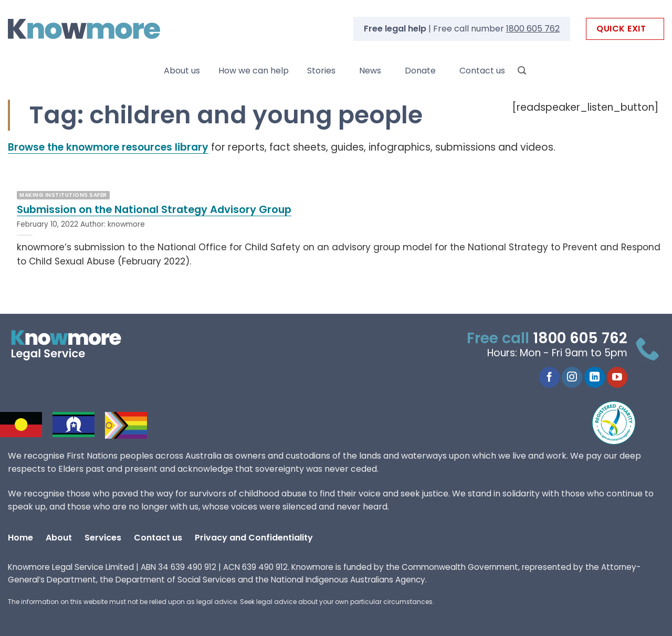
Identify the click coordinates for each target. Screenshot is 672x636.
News (370, 71)
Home (20, 538)
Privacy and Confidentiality (254, 538)
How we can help (254, 71)
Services (103, 538)
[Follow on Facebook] (549, 377)
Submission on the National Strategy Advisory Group (154, 210)
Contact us (482, 71)
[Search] (522, 71)
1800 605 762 (533, 29)
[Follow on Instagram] (572, 377)
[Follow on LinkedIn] (595, 377)
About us (182, 71)
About (59, 538)
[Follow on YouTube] (617, 377)
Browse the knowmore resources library (108, 147)
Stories (321, 71)
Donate (420, 71)
